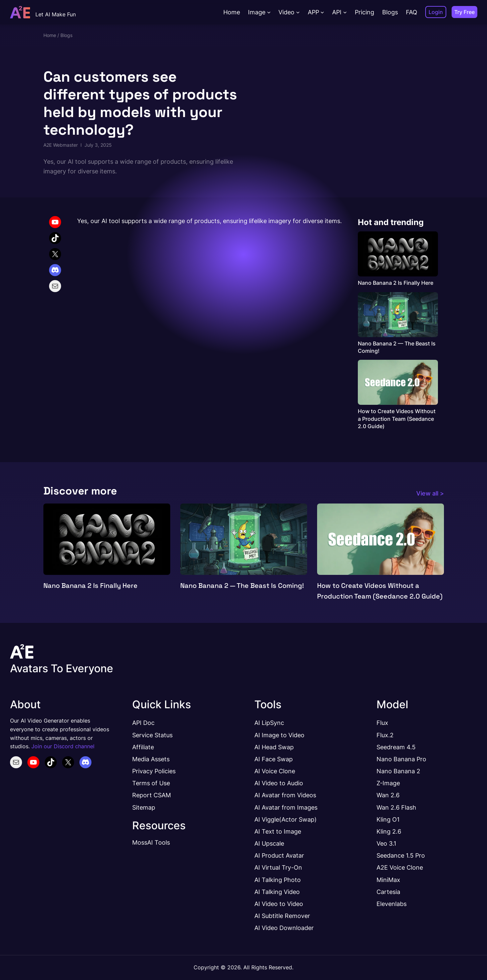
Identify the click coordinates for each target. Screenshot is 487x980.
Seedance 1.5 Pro (401, 855)
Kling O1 (388, 819)
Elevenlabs (392, 904)
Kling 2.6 (389, 831)
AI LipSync (269, 723)
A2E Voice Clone (400, 867)
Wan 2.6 (388, 795)
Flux (382, 723)
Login (436, 12)
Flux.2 (385, 735)
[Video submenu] (298, 12)
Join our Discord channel (63, 746)
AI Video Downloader (284, 928)
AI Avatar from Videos (285, 795)
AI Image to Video (279, 735)
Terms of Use (151, 783)
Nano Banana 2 (398, 771)
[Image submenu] (269, 12)
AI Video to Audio (279, 783)
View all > (430, 493)
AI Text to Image (278, 831)
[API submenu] (345, 12)
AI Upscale (269, 843)
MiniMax (388, 880)
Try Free (464, 12)
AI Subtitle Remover (282, 916)
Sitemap (144, 807)
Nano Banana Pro (401, 759)
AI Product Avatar (279, 855)
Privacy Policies (154, 771)
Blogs (66, 35)
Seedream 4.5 (396, 747)
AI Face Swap (274, 759)
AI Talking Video (277, 892)
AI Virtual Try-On (278, 867)
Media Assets (151, 759)
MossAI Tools (151, 842)
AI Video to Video (279, 904)
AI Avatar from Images (286, 807)
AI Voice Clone (275, 771)
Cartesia (388, 892)
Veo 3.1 (386, 843)
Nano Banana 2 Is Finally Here (396, 283)
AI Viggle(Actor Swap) (286, 819)
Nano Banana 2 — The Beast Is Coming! (397, 347)
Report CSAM (152, 795)
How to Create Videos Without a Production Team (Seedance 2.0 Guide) (397, 419)
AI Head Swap (274, 747)
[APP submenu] (322, 12)
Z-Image (388, 783)
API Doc (143, 723)
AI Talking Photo (278, 880)
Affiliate (143, 747)
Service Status (152, 735)
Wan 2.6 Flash (396, 807)
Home (50, 35)
